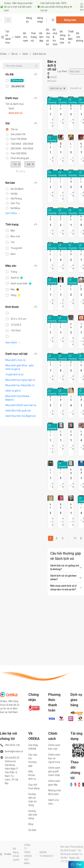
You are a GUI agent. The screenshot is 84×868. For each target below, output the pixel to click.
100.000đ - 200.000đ (22, 144)
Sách (18, 37)
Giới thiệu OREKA (33, 747)
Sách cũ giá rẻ (13, 391)
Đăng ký (29, 20)
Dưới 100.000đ (19, 139)
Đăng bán (70, 20)
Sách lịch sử (39, 54)
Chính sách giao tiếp (54, 783)
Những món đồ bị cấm (55, 792)
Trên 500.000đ (19, 153)
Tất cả (14, 129)
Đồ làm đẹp (41, 37)
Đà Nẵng (15, 208)
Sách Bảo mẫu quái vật (18, 411)
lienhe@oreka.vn (14, 751)
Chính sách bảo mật (54, 747)
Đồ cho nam (26, 37)
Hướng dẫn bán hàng (33, 815)
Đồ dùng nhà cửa (63, 37)
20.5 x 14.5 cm (18, 319)
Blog (31, 824)
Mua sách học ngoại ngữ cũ (20, 380)
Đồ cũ (15, 54)
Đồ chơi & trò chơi (55, 37)
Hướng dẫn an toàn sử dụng (33, 800)
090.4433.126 (12, 745)
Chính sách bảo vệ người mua (54, 758)
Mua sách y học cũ (15, 360)
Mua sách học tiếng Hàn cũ (20, 385)
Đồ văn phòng (80, 37)
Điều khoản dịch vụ (32, 775)
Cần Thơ (15, 203)
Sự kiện (32, 830)
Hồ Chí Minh (17, 189)
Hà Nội (14, 194)
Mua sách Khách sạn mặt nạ (21, 405)
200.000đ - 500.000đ (22, 149)
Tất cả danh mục (15, 104)
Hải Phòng (16, 199)
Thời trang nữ (34, 37)
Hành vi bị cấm (53, 802)
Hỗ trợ (82, 7)
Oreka (3, 54)
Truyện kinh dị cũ (14, 374)
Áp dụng (20, 171)
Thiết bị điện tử (71, 37)
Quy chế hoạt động (34, 786)
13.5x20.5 (16, 325)
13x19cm (16, 331)
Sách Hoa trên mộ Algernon (21, 416)
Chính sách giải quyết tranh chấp (54, 771)
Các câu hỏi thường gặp (33, 760)
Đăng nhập (40, 20)
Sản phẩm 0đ (18, 134)
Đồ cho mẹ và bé (48, 37)
